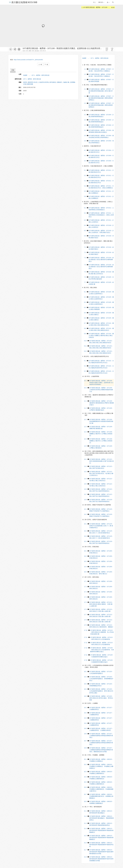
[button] (108, 2)
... (29, 75)
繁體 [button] (101, 2)
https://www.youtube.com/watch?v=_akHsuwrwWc (28, 60)
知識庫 (25, 75)
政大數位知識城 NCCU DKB (23, 2)
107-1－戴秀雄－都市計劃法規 (40, 75)
